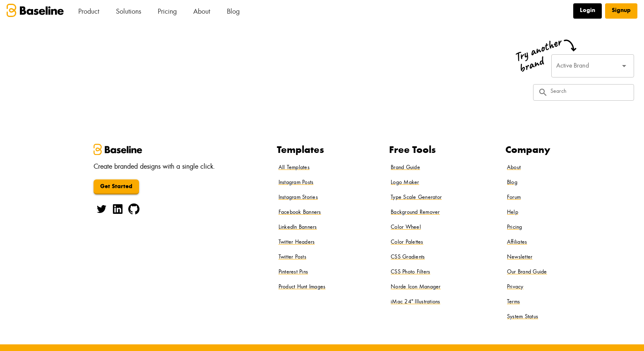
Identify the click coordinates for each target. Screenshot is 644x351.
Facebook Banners (300, 213)
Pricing (167, 12)
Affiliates (517, 242)
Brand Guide (405, 168)
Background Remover (415, 213)
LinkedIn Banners (298, 228)
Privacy (515, 287)
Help (513, 213)
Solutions (129, 12)
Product (89, 12)
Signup (621, 11)
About (202, 12)
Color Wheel (406, 228)
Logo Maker (405, 183)
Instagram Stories (298, 198)
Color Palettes (407, 242)
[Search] (590, 92)
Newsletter (520, 257)
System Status (523, 317)
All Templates (294, 168)
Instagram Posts (296, 183)
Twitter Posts (292, 257)
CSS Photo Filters (410, 272)
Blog (233, 12)
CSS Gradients (408, 257)
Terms (513, 302)
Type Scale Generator (416, 198)
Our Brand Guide (527, 272)
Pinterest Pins (293, 272)
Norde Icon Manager (416, 287)
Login (588, 11)
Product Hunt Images (302, 287)
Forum (514, 198)
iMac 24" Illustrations (416, 302)
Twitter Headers (297, 242)
